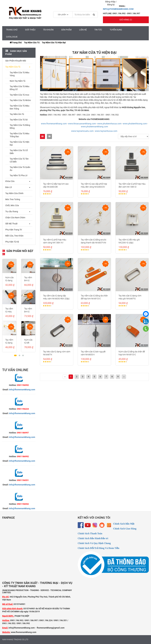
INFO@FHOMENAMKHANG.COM (118, 9)
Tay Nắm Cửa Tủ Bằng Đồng (20, 127)
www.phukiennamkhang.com (94, 127)
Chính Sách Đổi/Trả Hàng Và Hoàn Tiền (99, 548)
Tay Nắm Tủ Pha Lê (19, 175)
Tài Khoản (48, 30)
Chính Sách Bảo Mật (124, 524)
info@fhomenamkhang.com (22, 390)
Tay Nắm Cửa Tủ (32, 43)
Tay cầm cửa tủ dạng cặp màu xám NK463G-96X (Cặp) (56, 297)
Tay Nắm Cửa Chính (14, 193)
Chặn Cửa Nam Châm (15, 218)
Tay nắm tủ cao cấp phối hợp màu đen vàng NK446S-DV (94, 185)
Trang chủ (12, 30)
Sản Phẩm (66, 30)
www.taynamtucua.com (106, 131)
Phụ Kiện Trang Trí (14, 230)
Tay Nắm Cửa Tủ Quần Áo (20, 169)
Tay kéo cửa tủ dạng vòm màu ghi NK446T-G (130, 297)
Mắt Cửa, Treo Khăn (14, 236)
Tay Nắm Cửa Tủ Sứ (19, 120)
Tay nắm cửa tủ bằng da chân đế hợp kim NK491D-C (94, 297)
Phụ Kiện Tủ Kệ (12, 242)
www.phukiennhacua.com (109, 124)
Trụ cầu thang (12, 211)
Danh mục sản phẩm (16, 53)
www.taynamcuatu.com (82, 131)
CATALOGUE (12, 37)
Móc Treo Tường (13, 199)
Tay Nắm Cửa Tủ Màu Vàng (20, 74)
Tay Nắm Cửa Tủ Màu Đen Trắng (20, 107)
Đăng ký (111, 5)
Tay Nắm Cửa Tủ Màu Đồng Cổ (20, 88)
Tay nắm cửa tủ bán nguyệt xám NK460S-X (93, 353)
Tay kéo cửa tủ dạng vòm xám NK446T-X (57, 353)
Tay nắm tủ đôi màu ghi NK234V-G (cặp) (129, 241)
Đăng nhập (111, 2)
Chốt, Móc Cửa (12, 205)
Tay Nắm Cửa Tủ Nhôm (20, 100)
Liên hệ (83, 30)
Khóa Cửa (10, 181)
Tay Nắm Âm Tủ (17, 114)
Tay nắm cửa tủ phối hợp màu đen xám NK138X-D (132, 185)
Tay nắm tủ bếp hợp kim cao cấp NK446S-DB (56, 185)
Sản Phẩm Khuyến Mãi (16, 61)
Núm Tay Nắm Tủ (18, 81)
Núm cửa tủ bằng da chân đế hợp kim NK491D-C (132, 353)
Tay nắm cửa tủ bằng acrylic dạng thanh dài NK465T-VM (94, 241)
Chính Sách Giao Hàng (125, 529)
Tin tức (98, 30)
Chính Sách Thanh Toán (90, 533)
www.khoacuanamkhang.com (82, 124)
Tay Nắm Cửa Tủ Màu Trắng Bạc (20, 135)
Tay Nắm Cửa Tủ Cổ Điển (19, 152)
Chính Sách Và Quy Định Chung (94, 543)
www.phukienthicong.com (135, 124)
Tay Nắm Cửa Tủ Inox (19, 95)
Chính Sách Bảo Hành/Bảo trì (93, 538)
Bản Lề (8, 187)
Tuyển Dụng (116, 30)
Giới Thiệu (30, 30)
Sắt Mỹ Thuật (11, 224)
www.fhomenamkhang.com (54, 124)
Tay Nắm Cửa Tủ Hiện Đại (20, 143)
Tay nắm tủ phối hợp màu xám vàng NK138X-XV (55, 241)
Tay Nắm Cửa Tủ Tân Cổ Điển (19, 160)
